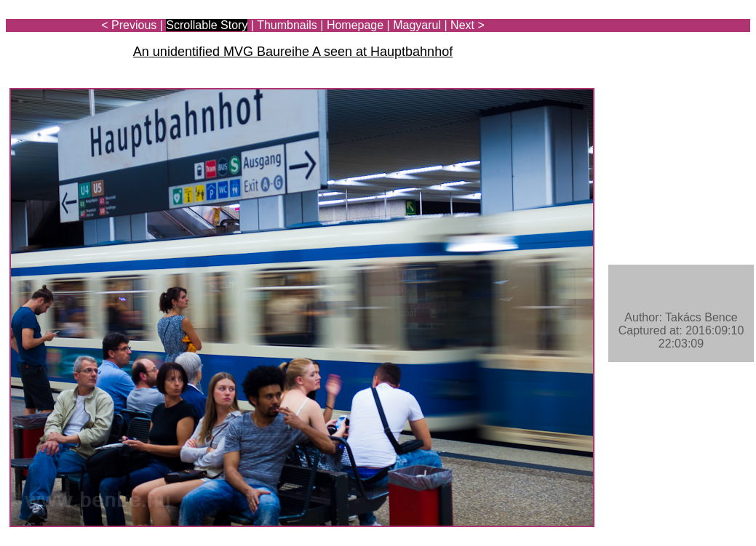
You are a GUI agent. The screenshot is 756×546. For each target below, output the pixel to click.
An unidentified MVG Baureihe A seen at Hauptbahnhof (293, 52)
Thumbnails (287, 25)
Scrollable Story (207, 25)
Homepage (355, 25)
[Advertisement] (665, 52)
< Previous (129, 25)
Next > (467, 25)
